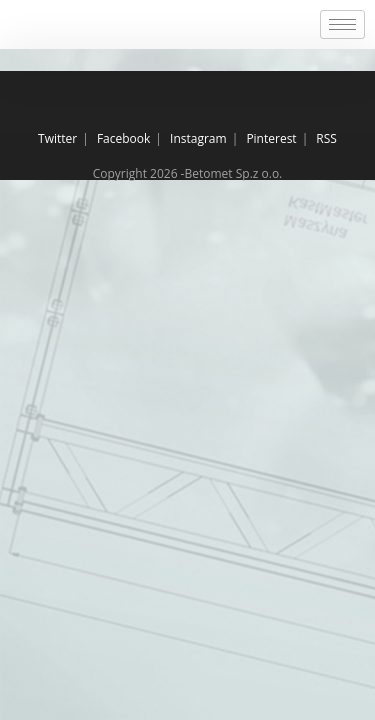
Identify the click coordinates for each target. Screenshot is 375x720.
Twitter (57, 138)
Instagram (198, 138)
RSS (326, 138)
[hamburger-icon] (342, 24)
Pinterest (271, 138)
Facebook (123, 138)
